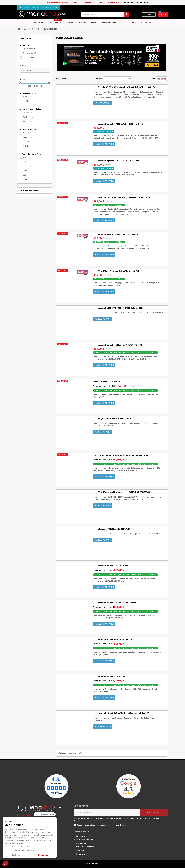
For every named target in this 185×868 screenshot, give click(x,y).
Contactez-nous (82, 854)
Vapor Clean (29, 121)
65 (25, 157)
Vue (153, 79)
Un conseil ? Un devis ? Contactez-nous (39, 7)
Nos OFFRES (56, 21)
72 (25, 175)
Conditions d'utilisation (84, 840)
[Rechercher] (105, 14)
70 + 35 (27, 166)
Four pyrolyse (30, 53)
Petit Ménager (109, 22)
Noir (26, 146)
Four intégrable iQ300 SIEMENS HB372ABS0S (112, 529)
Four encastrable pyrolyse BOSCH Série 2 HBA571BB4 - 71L (118, 161)
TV (122, 22)
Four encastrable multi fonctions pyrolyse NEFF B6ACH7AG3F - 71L (122, 198)
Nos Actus (146, 22)
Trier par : (99, 79)
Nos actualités (81, 850)
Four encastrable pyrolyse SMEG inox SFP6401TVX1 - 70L (118, 345)
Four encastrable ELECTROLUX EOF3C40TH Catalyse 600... (118, 308)
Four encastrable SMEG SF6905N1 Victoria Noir (114, 639)
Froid (94, 22)
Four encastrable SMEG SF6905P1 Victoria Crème (115, 603)
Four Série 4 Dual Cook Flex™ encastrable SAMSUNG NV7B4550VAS (122, 492)
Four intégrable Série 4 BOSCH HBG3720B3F (112, 419)
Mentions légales (82, 843)
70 (25, 162)
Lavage (69, 22)
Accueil (39, 22)
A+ (26, 101)
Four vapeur (29, 57)
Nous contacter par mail (26, 815)
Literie (132, 22)
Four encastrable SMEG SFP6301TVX (109, 676)
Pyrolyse (28, 117)
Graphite (27, 137)
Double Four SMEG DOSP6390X (107, 382)
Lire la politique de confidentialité (17, 847)
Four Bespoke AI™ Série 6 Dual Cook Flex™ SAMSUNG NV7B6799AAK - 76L (124, 87)
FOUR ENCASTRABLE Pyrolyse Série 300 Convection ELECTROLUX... (122, 455)
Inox (26, 142)
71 (25, 171)
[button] (5, 864)
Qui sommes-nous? (83, 836)
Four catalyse (29, 49)
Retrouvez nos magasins (85, 847)
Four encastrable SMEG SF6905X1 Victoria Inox (113, 566)
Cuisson (82, 22)
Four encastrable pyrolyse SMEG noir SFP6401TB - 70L (117, 234)
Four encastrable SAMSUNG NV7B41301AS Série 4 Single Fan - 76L (122, 713)
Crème (27, 133)
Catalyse (27, 113)
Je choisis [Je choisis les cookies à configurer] (16, 855)
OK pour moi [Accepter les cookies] (43, 855)
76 (25, 179)
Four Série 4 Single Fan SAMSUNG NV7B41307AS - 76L (116, 271)
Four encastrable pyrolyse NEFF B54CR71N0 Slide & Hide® (118, 124)
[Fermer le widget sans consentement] (45, 814)
